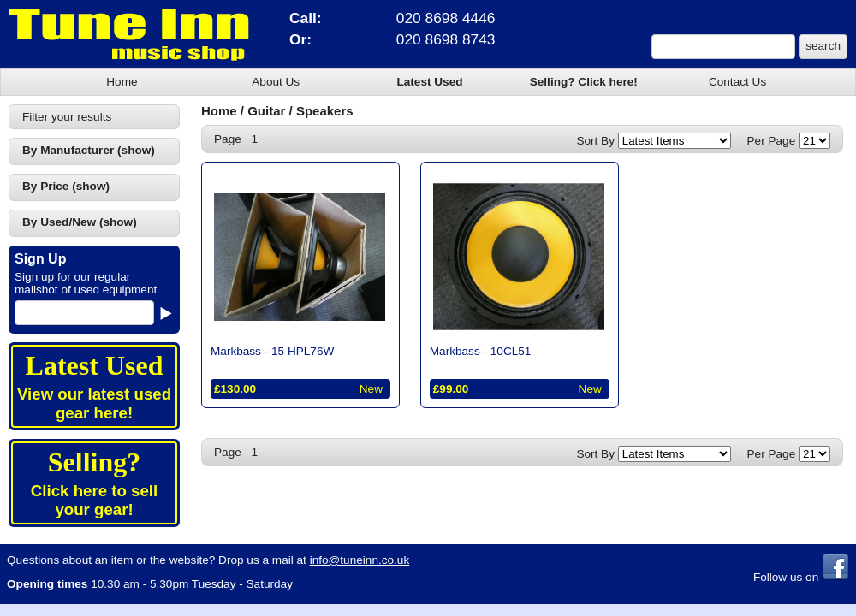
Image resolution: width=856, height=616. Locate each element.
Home (122, 82)
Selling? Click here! (584, 82)
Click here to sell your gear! (94, 500)
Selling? (94, 462)
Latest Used (429, 82)
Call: (306, 18)
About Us (276, 82)
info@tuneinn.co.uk (360, 560)
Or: (300, 39)
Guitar (266, 111)
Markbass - (272, 351)
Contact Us (737, 82)
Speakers (325, 111)
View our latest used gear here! (94, 403)
